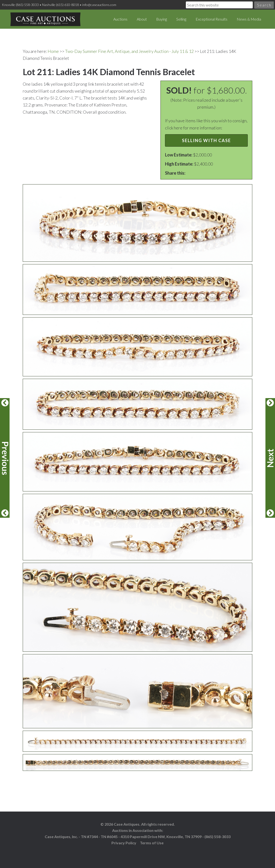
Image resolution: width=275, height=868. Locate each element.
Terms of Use (152, 843)
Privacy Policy (124, 843)
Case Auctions (45, 19)
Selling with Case (206, 140)
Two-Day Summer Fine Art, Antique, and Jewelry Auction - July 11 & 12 (129, 51)
